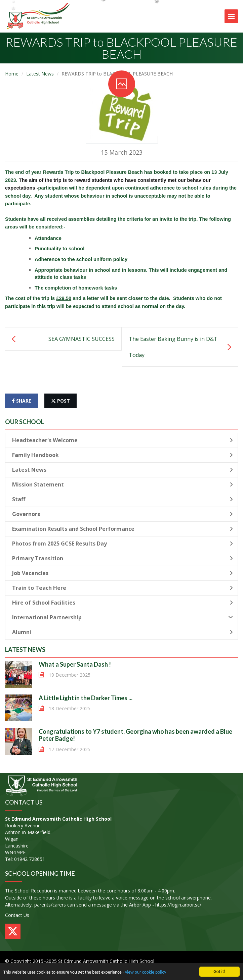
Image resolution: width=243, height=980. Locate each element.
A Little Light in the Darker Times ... (86, 698)
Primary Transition (123, 558)
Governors (123, 514)
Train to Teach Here (123, 588)
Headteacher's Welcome (123, 440)
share (22, 401)
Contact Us (17, 915)
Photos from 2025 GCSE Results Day (123, 544)
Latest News (40, 74)
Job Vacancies (123, 573)
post (60, 401)
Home (12, 74)
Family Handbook (123, 455)
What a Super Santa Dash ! (75, 664)
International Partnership (123, 617)
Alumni (123, 632)
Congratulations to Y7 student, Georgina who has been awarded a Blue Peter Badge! (135, 735)
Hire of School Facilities (123, 603)
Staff (123, 499)
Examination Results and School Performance (123, 529)
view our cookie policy (146, 973)
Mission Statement (123, 484)
